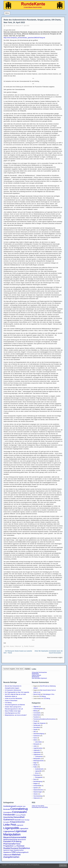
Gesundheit (37, 727)
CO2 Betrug (42, 696)
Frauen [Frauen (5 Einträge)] (23, 815)
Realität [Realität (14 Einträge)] (7, 848)
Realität (26, 646)
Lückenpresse (39, 757)
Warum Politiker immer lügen (13, 711)
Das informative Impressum (39, 678)
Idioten (35, 740)
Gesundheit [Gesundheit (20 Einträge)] (19, 817)
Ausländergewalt (38, 709)
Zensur (37, 773)
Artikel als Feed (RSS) (38, 806)
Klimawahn (36, 744)
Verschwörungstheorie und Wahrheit (15, 705)
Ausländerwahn (39, 769)
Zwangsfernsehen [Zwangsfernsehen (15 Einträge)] (11, 857)
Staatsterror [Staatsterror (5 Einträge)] (7, 852)
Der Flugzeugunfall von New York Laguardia (17, 692)
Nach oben (63, 865)
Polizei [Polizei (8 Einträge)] (18, 844)
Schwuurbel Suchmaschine (39, 672)
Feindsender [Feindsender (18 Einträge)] (9, 815)
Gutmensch (37, 736)
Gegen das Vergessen (40, 723)
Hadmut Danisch (36, 675)
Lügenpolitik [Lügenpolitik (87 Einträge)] (11, 828)
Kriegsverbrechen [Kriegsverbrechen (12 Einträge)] (17, 822)
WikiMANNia (35, 674)
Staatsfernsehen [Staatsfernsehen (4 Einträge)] (19, 850)
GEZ (35, 732)
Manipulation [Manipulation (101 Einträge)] (12, 834)
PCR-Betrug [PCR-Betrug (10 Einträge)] (17, 841)
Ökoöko (35, 765)
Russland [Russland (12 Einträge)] (14, 848)
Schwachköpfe (37, 786)
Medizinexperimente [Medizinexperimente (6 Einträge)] (10, 839)
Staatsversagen (38, 792)
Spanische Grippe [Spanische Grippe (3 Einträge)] (8, 850)
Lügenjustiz (37, 750)
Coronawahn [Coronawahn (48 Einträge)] (19, 812)
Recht (35, 779)
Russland (32, 646)
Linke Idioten (38, 742)
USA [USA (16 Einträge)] (13, 852)
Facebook (36, 717)
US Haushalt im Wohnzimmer (13, 690)
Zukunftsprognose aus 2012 (13, 713)
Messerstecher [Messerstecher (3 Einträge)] (22, 840)
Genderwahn (37, 725)
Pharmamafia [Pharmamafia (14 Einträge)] (9, 844)
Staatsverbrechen (38, 790)
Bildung (35, 711)
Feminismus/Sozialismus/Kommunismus (44, 719)
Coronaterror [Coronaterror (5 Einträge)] (7, 812)
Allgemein (36, 707)
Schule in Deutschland (11, 701)
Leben (35, 746)
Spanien (36, 788)
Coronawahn (37, 713)
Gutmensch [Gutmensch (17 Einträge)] (9, 820)
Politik (7, 646)
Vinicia (17, 26)
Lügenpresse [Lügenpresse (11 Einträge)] (9, 831)
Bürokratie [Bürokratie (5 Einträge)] (7, 809)
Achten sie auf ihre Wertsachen (13, 698)
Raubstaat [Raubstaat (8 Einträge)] (20, 846)
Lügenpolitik (38, 771)
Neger (35, 763)
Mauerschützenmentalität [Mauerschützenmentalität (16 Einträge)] (15, 837)
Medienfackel (35, 677)
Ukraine (12, 646)
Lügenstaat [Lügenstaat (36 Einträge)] (21, 831)
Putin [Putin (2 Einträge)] (15, 846)
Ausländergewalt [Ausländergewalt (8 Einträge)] (10, 806)
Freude (35, 721)
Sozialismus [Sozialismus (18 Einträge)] (24, 848)
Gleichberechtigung (39, 734)
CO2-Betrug (8, 703)
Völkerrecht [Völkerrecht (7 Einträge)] (7, 855)
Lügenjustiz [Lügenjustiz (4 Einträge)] (20, 825)
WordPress (36, 865)
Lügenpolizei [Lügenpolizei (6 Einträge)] (24, 828)
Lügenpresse (37, 754)
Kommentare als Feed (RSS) (40, 807)
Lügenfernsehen (38, 748)
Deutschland (37, 715)
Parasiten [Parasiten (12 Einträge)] (7, 841)
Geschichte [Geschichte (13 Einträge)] (8, 817)
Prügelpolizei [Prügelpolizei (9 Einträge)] (8, 846)
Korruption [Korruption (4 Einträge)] (7, 822)
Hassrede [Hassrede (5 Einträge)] (18, 820)
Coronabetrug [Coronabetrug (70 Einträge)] (19, 809)
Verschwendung (38, 796)
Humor (35, 738)
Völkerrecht (18, 646)
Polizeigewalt (39, 777)
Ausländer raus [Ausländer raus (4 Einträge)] (21, 806)
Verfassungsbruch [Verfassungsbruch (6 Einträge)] (22, 852)
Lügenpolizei (37, 752)
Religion (36, 784)
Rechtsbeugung (38, 781)
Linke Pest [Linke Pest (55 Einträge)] (10, 825)
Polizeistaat (37, 775)
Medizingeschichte (38, 761)
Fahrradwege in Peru (48, 694)
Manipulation (37, 759)
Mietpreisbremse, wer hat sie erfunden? (16, 715)
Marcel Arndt (37, 694)
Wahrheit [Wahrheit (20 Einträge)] (16, 855)
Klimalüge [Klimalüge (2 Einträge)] (27, 820)
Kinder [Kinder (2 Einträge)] (23, 820)
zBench (28, 865)
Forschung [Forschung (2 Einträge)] (18, 815)
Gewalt (35, 729)
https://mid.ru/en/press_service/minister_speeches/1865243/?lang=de (24, 38)
